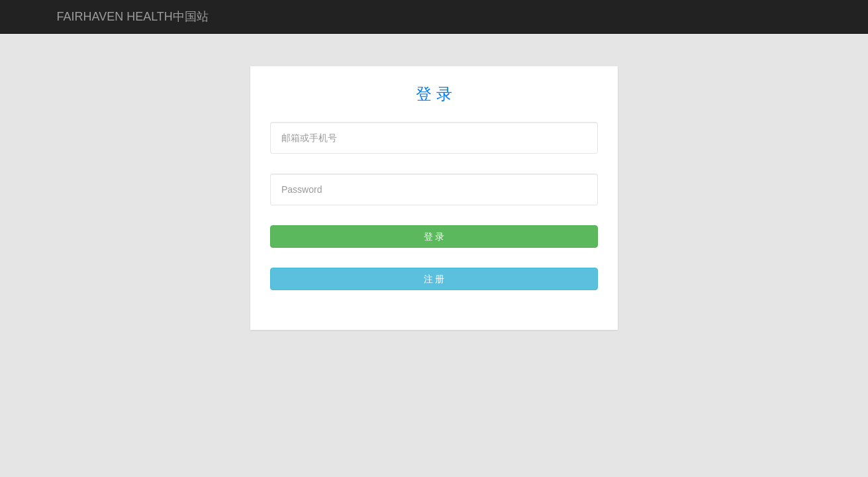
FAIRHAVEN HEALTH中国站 (133, 17)
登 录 (434, 237)
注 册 (434, 279)
